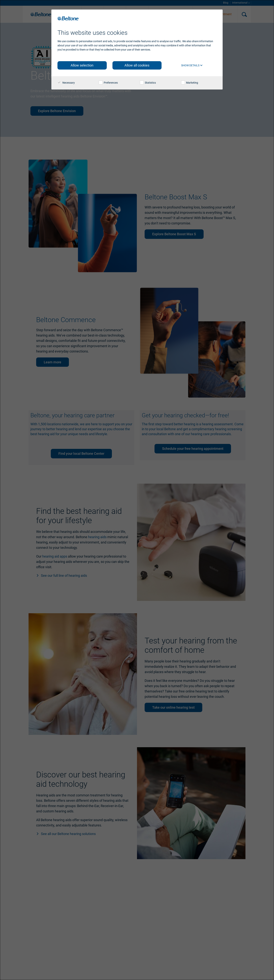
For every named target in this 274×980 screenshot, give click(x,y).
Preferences (108, 83)
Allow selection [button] (82, 65)
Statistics (148, 83)
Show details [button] (192, 65)
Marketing (190, 83)
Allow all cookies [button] (137, 65)
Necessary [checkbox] (66, 83)
